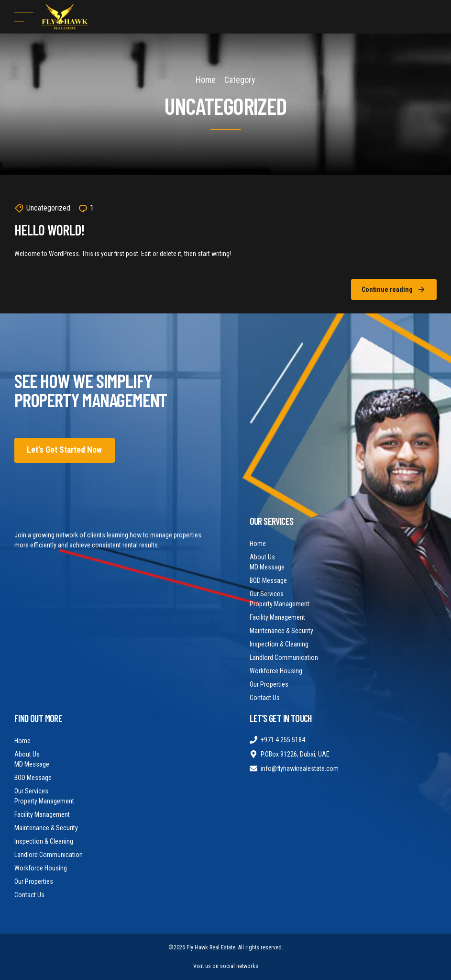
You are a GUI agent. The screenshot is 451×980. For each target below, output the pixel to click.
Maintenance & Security (281, 631)
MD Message (267, 567)
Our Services (267, 594)
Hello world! (49, 230)
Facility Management (277, 617)
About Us (262, 557)
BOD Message (268, 580)
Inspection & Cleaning (279, 644)
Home (206, 80)
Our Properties (269, 684)
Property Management (280, 604)
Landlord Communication (284, 657)
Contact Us (265, 698)
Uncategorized (48, 208)
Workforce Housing (276, 671)
